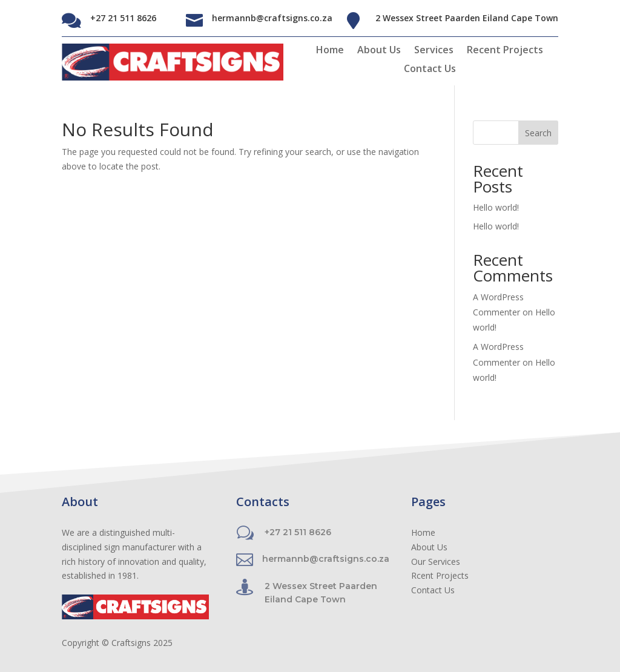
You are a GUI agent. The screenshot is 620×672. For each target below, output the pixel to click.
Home (330, 51)
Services (434, 51)
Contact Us (430, 70)
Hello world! (496, 207)
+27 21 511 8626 (123, 18)
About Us (379, 51)
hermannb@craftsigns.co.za (272, 18)
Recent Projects (505, 51)
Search (538, 133)
